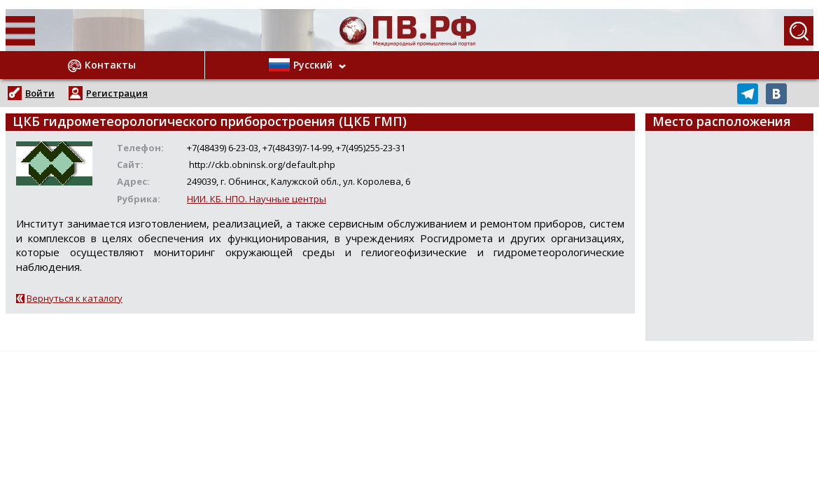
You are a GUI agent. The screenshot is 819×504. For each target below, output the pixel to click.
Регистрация (117, 93)
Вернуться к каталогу (75, 298)
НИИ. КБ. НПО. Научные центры (257, 199)
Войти (40, 93)
